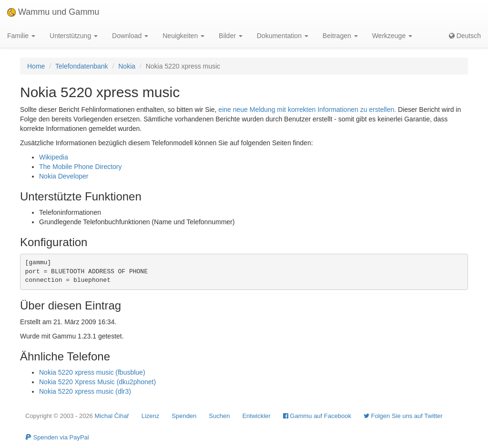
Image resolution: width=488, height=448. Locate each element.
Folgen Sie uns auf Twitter (403, 416)
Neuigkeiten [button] (183, 36)
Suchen (219, 416)
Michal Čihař (112, 416)
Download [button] (130, 36)
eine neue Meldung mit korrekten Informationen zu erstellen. (307, 110)
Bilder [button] (231, 36)
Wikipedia (54, 157)
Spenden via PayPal (57, 437)
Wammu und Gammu (53, 12)
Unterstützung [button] (74, 36)
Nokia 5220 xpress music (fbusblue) (92, 372)
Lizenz (151, 416)
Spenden (184, 416)
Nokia (127, 66)
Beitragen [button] (340, 36)
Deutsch (465, 36)
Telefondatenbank (82, 66)
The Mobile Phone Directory (81, 167)
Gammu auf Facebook (317, 416)
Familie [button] (21, 36)
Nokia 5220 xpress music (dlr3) (85, 391)
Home (36, 66)
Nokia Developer (64, 176)
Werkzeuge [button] (392, 36)
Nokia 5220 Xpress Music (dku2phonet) (97, 382)
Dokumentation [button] (283, 36)
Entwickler (256, 416)
